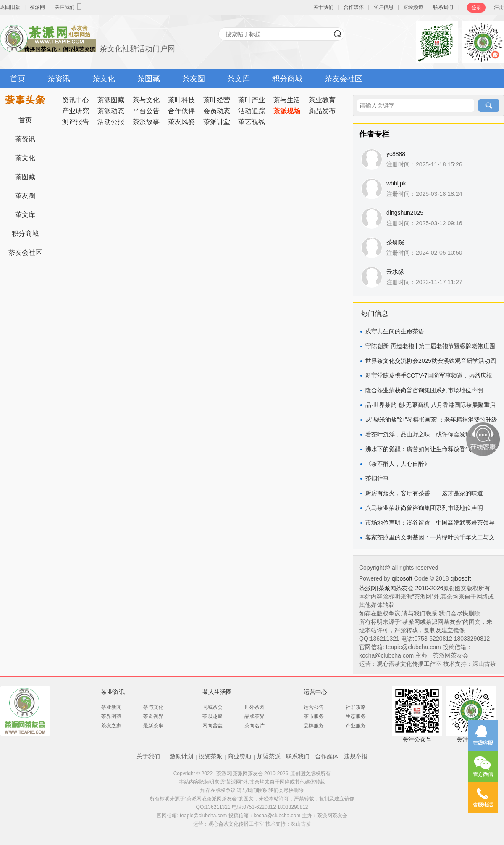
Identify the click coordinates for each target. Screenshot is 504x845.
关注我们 (69, 7)
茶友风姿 (181, 122)
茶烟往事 (377, 478)
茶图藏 (149, 79)
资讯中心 (76, 100)
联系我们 (443, 7)
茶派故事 (146, 122)
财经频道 (413, 7)
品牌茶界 (255, 716)
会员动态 (217, 111)
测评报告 (76, 122)
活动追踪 (252, 111)
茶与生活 (287, 100)
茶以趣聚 (213, 716)
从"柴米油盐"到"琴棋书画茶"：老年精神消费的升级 (431, 420)
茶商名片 (255, 726)
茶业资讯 (113, 692)
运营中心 (315, 692)
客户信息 (383, 7)
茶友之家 (111, 726)
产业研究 (76, 111)
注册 (499, 7)
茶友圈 (194, 79)
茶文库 (239, 79)
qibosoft (403, 578)
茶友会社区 (344, 79)
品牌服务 (314, 726)
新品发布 (322, 111)
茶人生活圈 (217, 692)
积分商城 (287, 79)
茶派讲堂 (217, 122)
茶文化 (104, 79)
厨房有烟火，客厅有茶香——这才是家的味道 (424, 493)
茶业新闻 (111, 707)
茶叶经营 (217, 100)
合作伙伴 (181, 111)
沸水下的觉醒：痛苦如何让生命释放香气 (418, 449)
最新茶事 (153, 726)
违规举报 (356, 756)
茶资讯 (59, 79)
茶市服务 (314, 716)
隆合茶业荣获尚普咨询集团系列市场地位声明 (424, 390)
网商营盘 (213, 726)
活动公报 (111, 122)
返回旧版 (10, 7)
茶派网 (37, 7)
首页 (18, 79)
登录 (476, 8)
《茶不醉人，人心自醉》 (398, 464)
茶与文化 (146, 100)
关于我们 (323, 7)
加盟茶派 (269, 756)
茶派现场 (287, 111)
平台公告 (146, 111)
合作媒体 (354, 7)
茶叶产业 (252, 100)
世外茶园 (255, 707)
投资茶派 (210, 756)
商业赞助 (239, 756)
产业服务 (356, 726)
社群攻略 (356, 707)
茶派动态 (111, 111)
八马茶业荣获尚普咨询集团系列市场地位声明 (424, 508)
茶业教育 (322, 100)
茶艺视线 (252, 122)
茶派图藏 (111, 100)
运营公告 (314, 707)
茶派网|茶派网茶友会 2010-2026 (401, 588)
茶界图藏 (111, 716)
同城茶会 (213, 707)
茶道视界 (153, 716)
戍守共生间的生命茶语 (395, 331)
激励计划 (181, 756)
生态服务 (356, 716)
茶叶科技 (181, 100)
